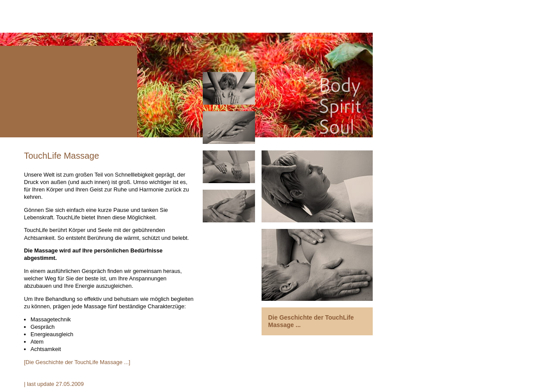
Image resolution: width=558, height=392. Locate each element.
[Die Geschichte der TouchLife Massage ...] (77, 362)
